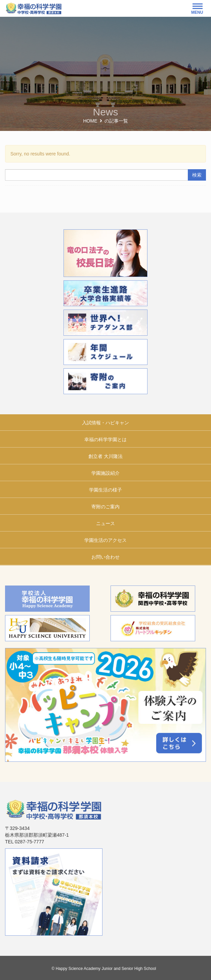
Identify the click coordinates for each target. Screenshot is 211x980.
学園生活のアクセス (105, 540)
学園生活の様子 (105, 490)
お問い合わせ (105, 557)
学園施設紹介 (105, 473)
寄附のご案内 (105, 507)
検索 (197, 175)
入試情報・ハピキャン (105, 423)
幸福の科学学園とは (105, 439)
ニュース (105, 523)
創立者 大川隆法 (105, 456)
